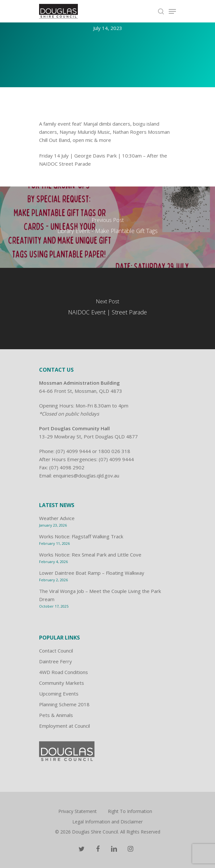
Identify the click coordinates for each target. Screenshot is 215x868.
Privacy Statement (78, 811)
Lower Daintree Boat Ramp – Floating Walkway (92, 573)
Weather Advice (57, 518)
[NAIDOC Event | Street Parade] (107, 309)
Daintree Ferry (56, 661)
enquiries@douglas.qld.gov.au (86, 475)
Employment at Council (64, 726)
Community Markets (62, 683)
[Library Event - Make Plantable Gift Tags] (107, 227)
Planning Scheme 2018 (64, 704)
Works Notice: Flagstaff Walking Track (81, 536)
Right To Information (130, 811)
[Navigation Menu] (172, 11)
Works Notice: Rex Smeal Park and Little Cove (90, 555)
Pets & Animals (56, 715)
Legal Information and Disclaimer (107, 822)
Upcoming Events (59, 694)
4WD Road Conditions (64, 672)
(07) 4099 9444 (73, 451)
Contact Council (56, 651)
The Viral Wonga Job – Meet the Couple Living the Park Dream (100, 595)
